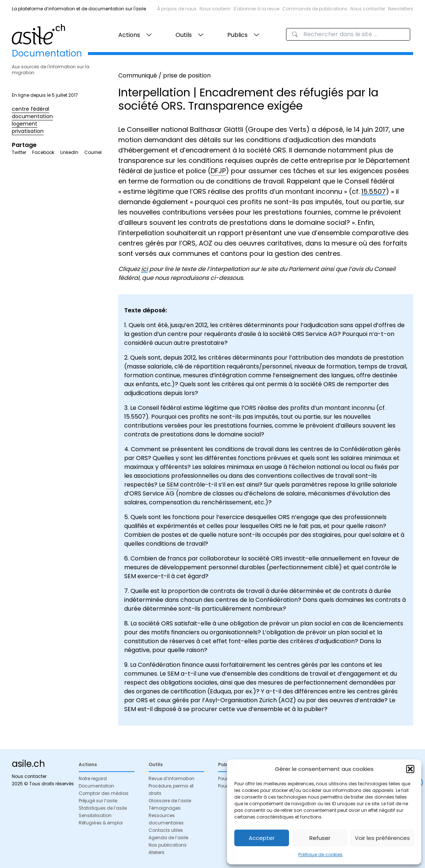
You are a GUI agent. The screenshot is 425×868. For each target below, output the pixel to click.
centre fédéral (30, 109)
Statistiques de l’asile (103, 808)
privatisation (28, 131)
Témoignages (165, 808)
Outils (184, 35)
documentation (32, 116)
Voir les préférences (382, 838)
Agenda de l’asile (168, 838)
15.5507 (374, 191)
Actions (129, 35)
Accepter (262, 838)
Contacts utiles (166, 830)
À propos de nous (177, 9)
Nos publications (168, 845)
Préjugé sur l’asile (98, 801)
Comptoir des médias (104, 793)
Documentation (96, 786)
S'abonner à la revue (256, 9)
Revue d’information (171, 778)
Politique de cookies (320, 855)
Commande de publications (315, 9)
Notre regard (93, 778)
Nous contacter (368, 9)
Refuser (320, 838)
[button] (410, 769)
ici (144, 269)
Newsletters (401, 9)
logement (25, 124)
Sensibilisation (95, 815)
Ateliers (157, 852)
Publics (237, 35)
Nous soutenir (215, 9)
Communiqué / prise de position (164, 76)
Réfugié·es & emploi (101, 823)
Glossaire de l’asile (170, 801)
